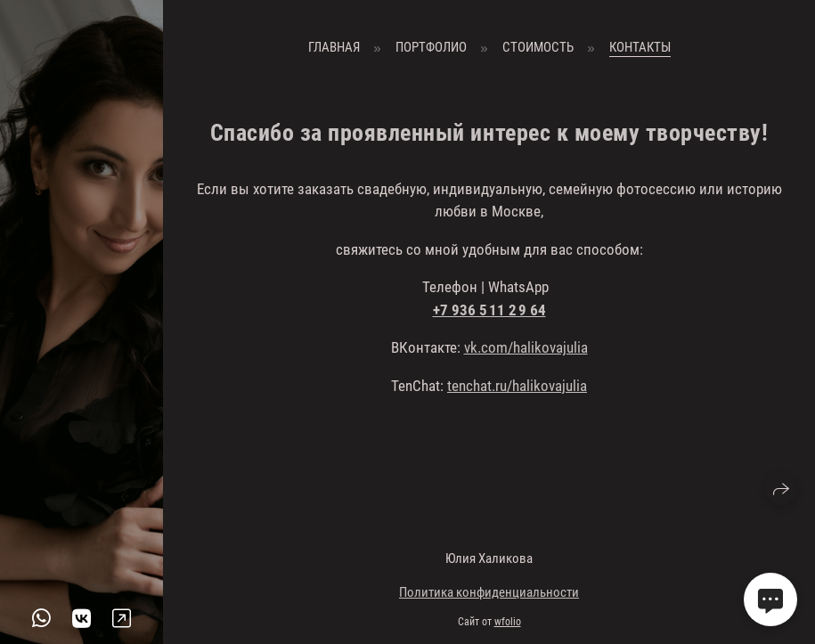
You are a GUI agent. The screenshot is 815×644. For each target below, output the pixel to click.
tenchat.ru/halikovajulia (517, 386)
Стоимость (538, 47)
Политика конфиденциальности (489, 592)
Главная (334, 47)
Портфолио (431, 47)
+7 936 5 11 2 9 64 (489, 310)
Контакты (640, 47)
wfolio (508, 622)
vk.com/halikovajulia (526, 347)
